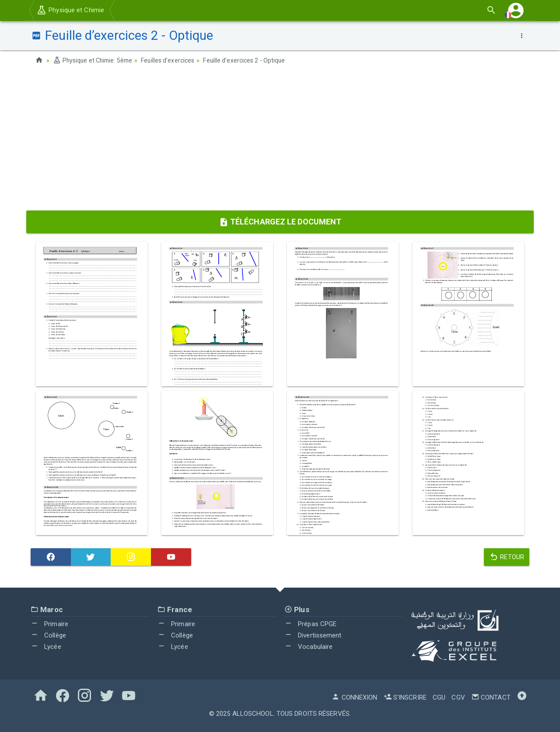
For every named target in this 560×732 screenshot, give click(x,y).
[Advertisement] (280, 140)
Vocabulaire (308, 646)
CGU (439, 697)
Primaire (49, 624)
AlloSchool (253, 714)
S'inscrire (405, 697)
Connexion (354, 697)
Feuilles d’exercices (171, 60)
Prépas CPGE (310, 624)
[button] (516, 10)
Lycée (46, 646)
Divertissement (313, 635)
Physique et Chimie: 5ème (94, 60)
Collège (48, 635)
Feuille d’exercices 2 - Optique (248, 60)
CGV (458, 697)
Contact (491, 697)
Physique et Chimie (70, 10)
